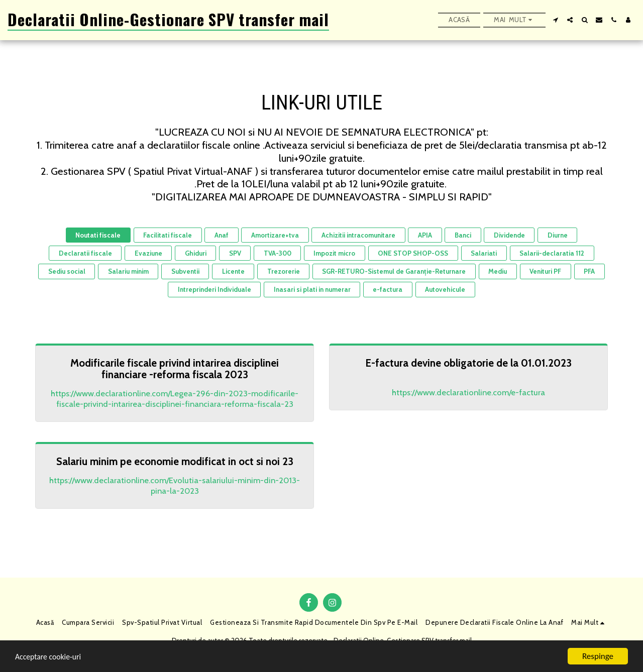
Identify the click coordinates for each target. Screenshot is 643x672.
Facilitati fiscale (168, 235)
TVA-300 (278, 253)
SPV (235, 253)
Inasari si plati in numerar (312, 289)
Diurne (558, 235)
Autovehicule (445, 289)
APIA (425, 235)
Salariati (484, 253)
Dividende (509, 235)
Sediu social (67, 271)
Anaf (222, 235)
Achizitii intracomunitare (358, 235)
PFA (589, 271)
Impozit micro (334, 253)
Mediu (498, 271)
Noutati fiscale (98, 235)
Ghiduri (196, 253)
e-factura (388, 289)
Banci (463, 235)
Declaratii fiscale (85, 253)
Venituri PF (545, 271)
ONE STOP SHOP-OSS (413, 253)
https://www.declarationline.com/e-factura (468, 392)
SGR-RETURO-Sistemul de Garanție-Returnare (394, 271)
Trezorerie (284, 271)
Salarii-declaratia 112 (552, 253)
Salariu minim (128, 271)
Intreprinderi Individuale (215, 289)
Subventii (185, 271)
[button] (555, 20)
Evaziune (148, 253)
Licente (233, 271)
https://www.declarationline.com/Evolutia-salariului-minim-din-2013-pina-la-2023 (175, 485)
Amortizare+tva (275, 235)
